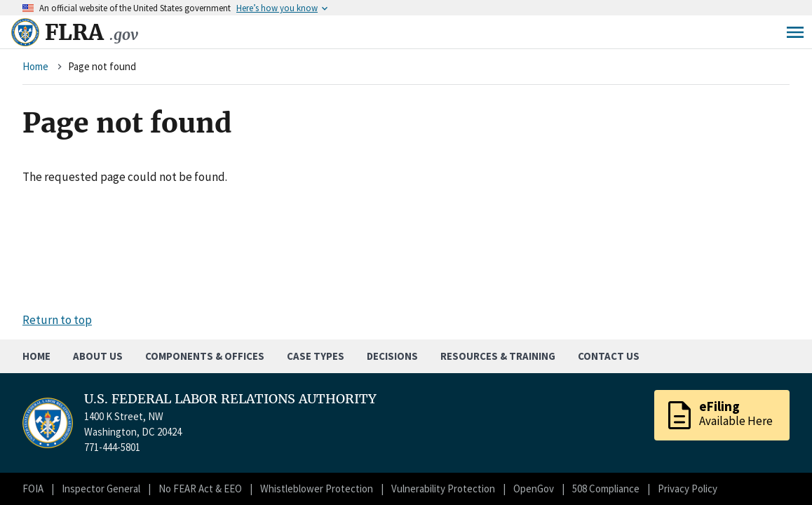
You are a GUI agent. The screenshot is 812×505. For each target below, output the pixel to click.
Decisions (392, 356)
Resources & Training (498, 356)
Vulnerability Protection (443, 489)
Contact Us (609, 356)
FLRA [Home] (92, 32)
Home (35, 66)
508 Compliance (606, 489)
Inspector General (101, 489)
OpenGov (534, 489)
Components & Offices (205, 356)
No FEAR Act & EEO (200, 489)
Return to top (57, 320)
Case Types (316, 356)
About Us (98, 356)
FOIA (33, 489)
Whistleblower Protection (317, 489)
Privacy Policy (688, 489)
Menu (795, 32)
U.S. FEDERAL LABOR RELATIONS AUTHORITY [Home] (230, 399)
